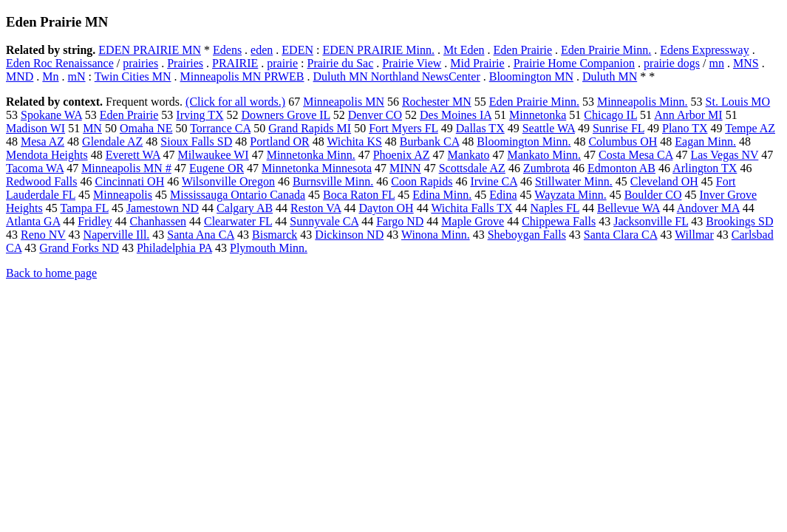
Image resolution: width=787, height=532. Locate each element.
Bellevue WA (628, 208)
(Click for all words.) (235, 102)
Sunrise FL (619, 128)
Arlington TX (705, 168)
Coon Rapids (422, 181)
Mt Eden (464, 50)
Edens (227, 50)
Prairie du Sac (340, 63)
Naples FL (555, 208)
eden (262, 50)
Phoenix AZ (402, 155)
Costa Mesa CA (636, 155)
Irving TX (200, 115)
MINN (405, 168)
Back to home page (51, 273)
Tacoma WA (35, 168)
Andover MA (708, 208)
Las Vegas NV (724, 155)
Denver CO (375, 115)
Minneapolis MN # (126, 168)
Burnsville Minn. (333, 181)
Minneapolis (123, 195)
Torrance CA (220, 128)
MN (92, 128)
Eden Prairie (523, 50)
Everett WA (133, 155)
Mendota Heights (47, 155)
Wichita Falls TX (471, 208)
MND (20, 76)
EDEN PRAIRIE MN (150, 50)
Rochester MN (437, 102)
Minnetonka (538, 115)
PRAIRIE (235, 63)
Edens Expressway (704, 50)
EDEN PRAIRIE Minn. (378, 50)
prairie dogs (672, 63)
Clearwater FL (238, 221)
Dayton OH (386, 208)
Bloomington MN (531, 76)
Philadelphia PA (174, 248)
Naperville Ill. (117, 235)
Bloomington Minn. (524, 141)
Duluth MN (610, 76)
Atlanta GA (33, 221)
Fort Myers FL (403, 128)
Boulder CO (653, 195)
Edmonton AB (621, 168)
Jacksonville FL (651, 221)
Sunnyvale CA (324, 221)
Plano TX (685, 128)
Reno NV (43, 235)
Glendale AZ (112, 141)
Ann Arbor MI (688, 115)
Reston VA (316, 208)
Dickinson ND (349, 235)
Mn (50, 76)
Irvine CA (494, 181)
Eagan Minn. (705, 141)
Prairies (185, 63)
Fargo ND (400, 221)
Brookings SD (739, 221)
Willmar (694, 235)
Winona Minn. (436, 235)
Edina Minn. (442, 195)
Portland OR (279, 141)
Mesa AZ (42, 141)
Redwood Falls (41, 181)
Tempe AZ (750, 128)
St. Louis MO (738, 102)
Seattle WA (549, 128)
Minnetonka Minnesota (317, 168)
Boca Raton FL (359, 195)
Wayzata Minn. (570, 195)
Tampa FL (85, 208)
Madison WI (35, 128)
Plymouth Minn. (269, 248)
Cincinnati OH (129, 181)
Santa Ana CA (201, 235)
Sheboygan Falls (527, 235)
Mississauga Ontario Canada (238, 195)
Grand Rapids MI (310, 128)
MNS (746, 63)
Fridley (95, 221)
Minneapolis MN (344, 102)
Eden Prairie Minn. (606, 50)
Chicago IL (610, 115)
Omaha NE (146, 128)
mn (716, 63)
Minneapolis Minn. (643, 102)
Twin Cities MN (133, 76)
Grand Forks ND (79, 248)
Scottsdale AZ (472, 168)
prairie (282, 63)
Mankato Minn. (544, 155)
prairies (140, 63)
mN (77, 76)
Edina (503, 195)
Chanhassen (158, 221)
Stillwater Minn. (574, 181)
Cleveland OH (664, 181)
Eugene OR (217, 168)
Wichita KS (354, 141)
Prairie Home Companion (574, 63)
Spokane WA (51, 115)
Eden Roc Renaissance (60, 63)
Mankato (469, 155)
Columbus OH (623, 141)
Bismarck (275, 235)
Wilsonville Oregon (228, 181)
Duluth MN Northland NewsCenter (397, 76)
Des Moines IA (456, 115)
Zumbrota (546, 168)
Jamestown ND (163, 208)
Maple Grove (473, 221)
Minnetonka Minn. (311, 155)
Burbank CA (429, 141)
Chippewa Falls (559, 221)
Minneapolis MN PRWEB (242, 76)
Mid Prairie (477, 63)
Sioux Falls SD (196, 141)
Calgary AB (245, 208)
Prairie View (412, 63)
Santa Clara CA (621, 235)
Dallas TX (480, 128)
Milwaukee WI (214, 155)
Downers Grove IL (285, 115)
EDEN (297, 50)
